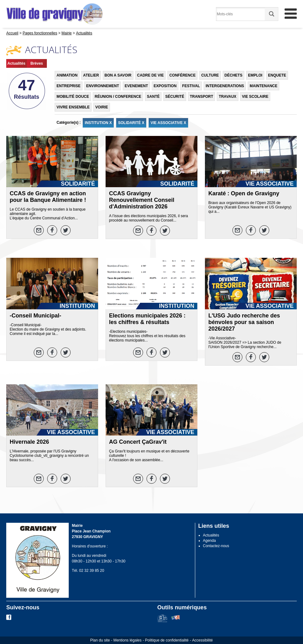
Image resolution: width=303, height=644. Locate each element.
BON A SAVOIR (118, 75)
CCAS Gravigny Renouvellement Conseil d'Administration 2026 (142, 200)
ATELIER (91, 75)
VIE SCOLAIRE (255, 97)
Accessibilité (202, 640)
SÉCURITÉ (175, 97)
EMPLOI (255, 75)
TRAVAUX (227, 97)
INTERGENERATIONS (225, 86)
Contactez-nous (216, 546)
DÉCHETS (233, 75)
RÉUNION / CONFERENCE (118, 97)
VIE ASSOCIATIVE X (168, 123)
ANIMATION (67, 75)
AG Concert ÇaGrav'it (138, 442)
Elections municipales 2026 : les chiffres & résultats (147, 319)
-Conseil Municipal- (35, 316)
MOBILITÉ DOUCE (73, 97)
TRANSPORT (202, 97)
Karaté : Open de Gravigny (244, 193)
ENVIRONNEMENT (103, 86)
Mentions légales (127, 640)
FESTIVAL (191, 86)
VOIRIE (102, 107)
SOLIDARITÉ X (131, 123)
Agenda (209, 541)
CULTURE (210, 75)
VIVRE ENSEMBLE (73, 107)
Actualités (16, 63)
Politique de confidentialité (167, 640)
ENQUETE (277, 75)
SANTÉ (153, 97)
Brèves (37, 63)
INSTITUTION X (98, 123)
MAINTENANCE (263, 86)
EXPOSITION (165, 86)
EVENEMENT (136, 86)
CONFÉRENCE (182, 75)
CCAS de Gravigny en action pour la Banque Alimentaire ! (48, 197)
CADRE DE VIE (150, 75)
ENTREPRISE (69, 86)
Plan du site (100, 640)
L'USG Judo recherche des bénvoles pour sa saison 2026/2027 (244, 322)
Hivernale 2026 (29, 442)
